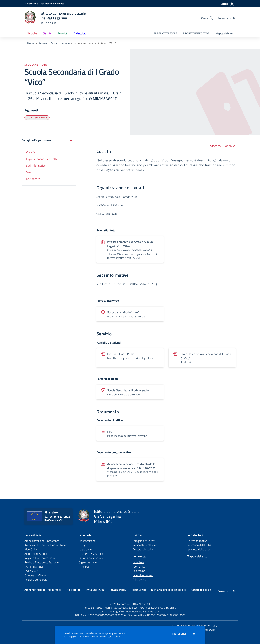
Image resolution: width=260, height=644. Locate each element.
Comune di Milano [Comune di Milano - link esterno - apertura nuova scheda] (35, 575)
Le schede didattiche (199, 545)
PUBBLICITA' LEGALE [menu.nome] (165, 33)
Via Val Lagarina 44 (120, 604)
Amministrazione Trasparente (43, 590)
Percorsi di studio (143, 549)
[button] (49, 140)
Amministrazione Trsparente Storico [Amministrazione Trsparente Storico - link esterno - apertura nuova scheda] (46, 545)
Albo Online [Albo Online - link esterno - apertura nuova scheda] (31, 549)
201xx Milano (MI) (141, 604)
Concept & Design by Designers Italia (194, 626)
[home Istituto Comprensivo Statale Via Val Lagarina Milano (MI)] (55, 18)
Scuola (43, 43)
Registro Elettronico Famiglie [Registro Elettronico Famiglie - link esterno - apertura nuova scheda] (41, 562)
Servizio (31, 172)
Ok (195, 634)
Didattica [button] (80, 33)
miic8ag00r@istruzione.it (124, 608)
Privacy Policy (118, 590)
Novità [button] (63, 33)
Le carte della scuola (91, 558)
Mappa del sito (224, 33)
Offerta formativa (197, 541)
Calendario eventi (143, 575)
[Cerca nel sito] (207, 18)
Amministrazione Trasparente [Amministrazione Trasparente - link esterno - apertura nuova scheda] (42, 541)
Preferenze (179, 634)
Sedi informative (36, 166)
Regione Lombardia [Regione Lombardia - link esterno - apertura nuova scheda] (36, 580)
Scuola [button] (32, 33)
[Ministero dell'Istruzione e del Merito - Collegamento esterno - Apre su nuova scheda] (44, 4)
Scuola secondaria (37, 117)
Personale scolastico (145, 545)
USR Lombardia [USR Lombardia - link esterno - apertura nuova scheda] (34, 567)
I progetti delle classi (199, 549)
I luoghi (83, 545)
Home (31, 43)
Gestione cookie (201, 590)
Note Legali (139, 590)
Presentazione (87, 541)
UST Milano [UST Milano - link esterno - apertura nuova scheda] (31, 571)
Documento (33, 179)
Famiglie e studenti (144, 541)
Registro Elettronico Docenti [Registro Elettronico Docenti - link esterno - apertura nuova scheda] (41, 558)
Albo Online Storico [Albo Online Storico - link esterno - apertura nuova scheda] (36, 554)
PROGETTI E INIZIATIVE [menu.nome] (196, 33)
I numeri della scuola (91, 554)
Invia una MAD (95, 590)
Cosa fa (31, 152)
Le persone (85, 549)
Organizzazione (60, 43)
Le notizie (138, 562)
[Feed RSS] (234, 18)
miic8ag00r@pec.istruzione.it (160, 608)
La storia (84, 567)
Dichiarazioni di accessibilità (169, 590)
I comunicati (140, 566)
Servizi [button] (48, 33)
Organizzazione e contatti (41, 159)
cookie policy (113, 636)
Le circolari (139, 571)
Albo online (139, 579)
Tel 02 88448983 (93, 608)
